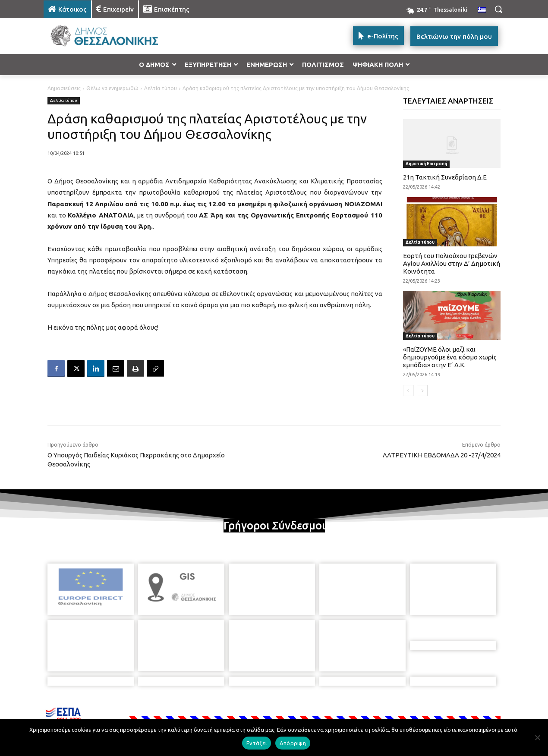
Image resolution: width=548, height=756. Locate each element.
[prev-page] (408, 391)
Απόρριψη (293, 743)
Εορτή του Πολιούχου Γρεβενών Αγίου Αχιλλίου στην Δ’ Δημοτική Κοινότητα (452, 263)
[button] (498, 9)
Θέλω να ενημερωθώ (112, 88)
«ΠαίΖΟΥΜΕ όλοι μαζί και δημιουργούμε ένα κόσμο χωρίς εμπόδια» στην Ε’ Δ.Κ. (450, 357)
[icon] (334, 709)
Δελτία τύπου (161, 88)
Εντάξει (257, 743)
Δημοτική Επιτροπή (426, 164)
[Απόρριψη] (537, 737)
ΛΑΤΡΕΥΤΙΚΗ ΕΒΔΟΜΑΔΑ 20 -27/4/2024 (442, 455)
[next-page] (422, 391)
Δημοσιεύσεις (64, 88)
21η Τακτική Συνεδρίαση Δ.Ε (445, 177)
